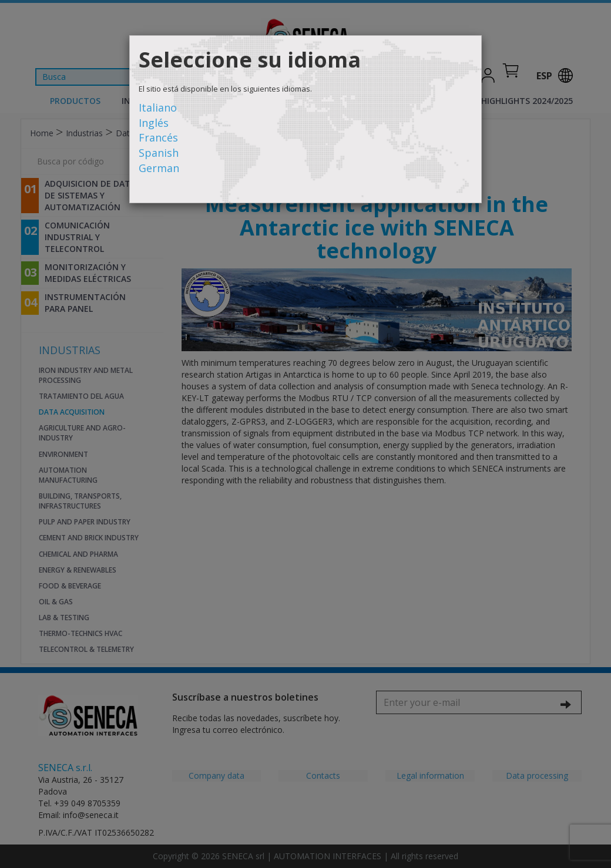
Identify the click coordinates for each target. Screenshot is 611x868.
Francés (158, 137)
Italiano (158, 107)
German (159, 168)
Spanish (159, 153)
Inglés (154, 123)
